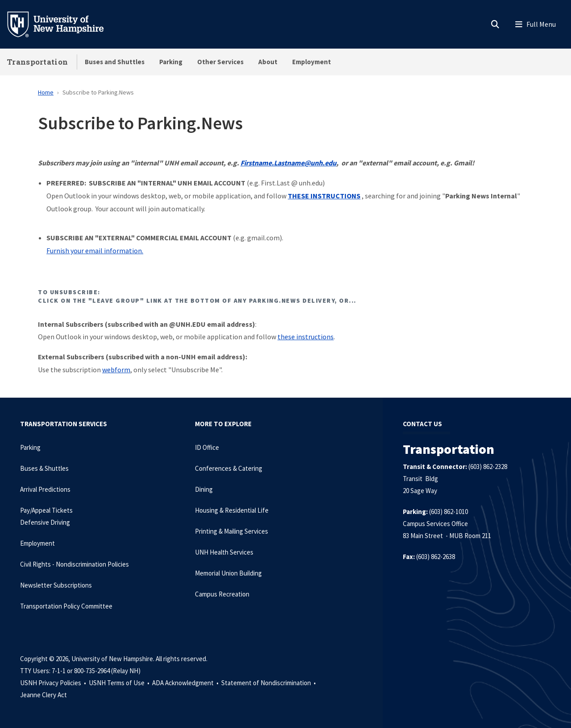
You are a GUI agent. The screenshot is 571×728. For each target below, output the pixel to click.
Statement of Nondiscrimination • (269, 683)
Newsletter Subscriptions (56, 585)
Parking (171, 62)
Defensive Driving (45, 522)
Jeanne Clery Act (43, 695)
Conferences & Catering (229, 468)
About (268, 62)
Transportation (37, 62)
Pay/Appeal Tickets (46, 510)
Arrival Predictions (45, 489)
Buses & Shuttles (44, 468)
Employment (312, 62)
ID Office (207, 447)
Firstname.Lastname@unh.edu (288, 163)
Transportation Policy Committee (66, 606)
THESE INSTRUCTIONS (324, 196)
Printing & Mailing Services (232, 531)
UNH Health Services (224, 552)
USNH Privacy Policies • (54, 683)
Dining (204, 489)
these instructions (306, 337)
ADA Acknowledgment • (186, 683)
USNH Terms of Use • (120, 683)
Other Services (220, 62)
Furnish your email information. (95, 251)
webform (116, 370)
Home (46, 92)
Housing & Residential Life (232, 510)
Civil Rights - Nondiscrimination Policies (74, 564)
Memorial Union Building (228, 573)
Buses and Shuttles (115, 62)
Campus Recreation (222, 594)
